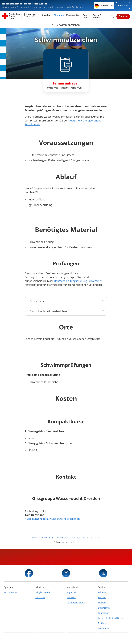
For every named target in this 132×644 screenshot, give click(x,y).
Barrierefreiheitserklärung (111, 618)
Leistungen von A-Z (76, 603)
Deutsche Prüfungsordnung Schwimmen (78, 281)
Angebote (47, 15)
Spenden (123, 16)
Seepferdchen (38, 301)
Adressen (103, 592)
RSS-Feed (103, 623)
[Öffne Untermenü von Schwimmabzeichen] (66, 25)
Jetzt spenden (11, 592)
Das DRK (85, 16)
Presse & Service (97, 16)
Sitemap (102, 603)
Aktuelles (71, 598)
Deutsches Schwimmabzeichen (48, 311)
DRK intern (103, 628)
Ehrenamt (59, 15)
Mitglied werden (43, 592)
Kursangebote (73, 15)
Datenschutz (104, 608)
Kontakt (102, 598)
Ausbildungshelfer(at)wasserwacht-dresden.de (52, 519)
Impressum (104, 613)
